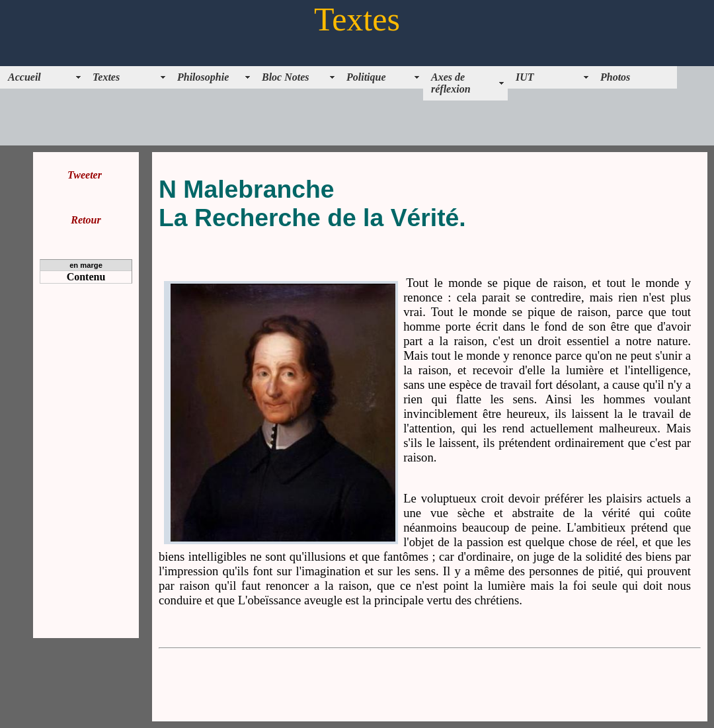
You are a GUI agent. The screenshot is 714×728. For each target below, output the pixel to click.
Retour (86, 220)
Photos (615, 77)
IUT (525, 77)
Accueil (24, 77)
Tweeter (85, 175)
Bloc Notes (286, 77)
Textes (106, 77)
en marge (86, 265)
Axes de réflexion (451, 83)
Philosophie (203, 77)
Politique (366, 77)
